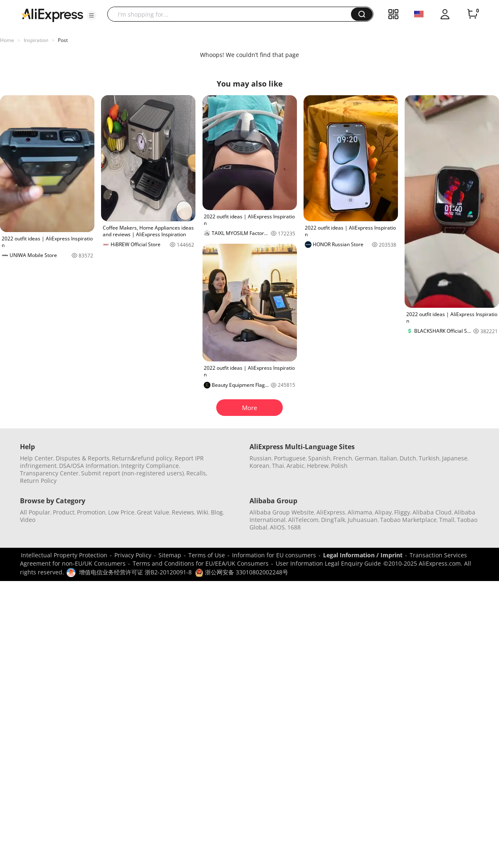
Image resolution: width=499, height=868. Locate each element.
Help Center (37, 458)
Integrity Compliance (150, 466)
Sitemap (170, 555)
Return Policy (38, 481)
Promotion (91, 512)
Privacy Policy (133, 555)
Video (28, 520)
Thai (278, 466)
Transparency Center (49, 473)
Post (63, 40)
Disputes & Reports (83, 458)
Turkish (429, 458)
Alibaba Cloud (432, 512)
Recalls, (197, 473)
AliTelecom (303, 520)
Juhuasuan (363, 520)
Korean (259, 466)
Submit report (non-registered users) (132, 473)
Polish (339, 466)
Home (7, 40)
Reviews (183, 512)
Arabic (295, 466)
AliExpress (331, 512)
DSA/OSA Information (89, 466)
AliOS (277, 527)
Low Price (121, 512)
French (343, 458)
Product (64, 512)
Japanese (455, 458)
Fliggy (402, 512)
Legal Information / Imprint (363, 555)
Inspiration (36, 40)
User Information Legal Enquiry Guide (328, 563)
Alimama (360, 512)
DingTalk (333, 520)
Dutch (408, 458)
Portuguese (290, 458)
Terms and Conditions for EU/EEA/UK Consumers (201, 563)
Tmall (447, 520)
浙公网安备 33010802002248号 (242, 572)
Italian (388, 458)
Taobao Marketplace (408, 520)
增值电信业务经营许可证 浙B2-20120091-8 (135, 572)
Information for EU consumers (274, 555)
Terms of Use (207, 555)
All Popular (35, 512)
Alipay (383, 512)
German (366, 458)
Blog (217, 512)
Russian (261, 458)
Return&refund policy (142, 458)
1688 (294, 527)
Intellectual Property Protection (64, 555)
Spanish (319, 458)
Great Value (153, 512)
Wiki (203, 512)
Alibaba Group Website (282, 512)
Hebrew (318, 466)
